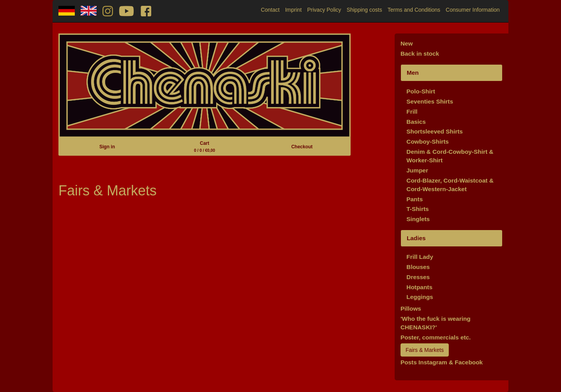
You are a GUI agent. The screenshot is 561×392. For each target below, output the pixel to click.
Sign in (107, 147)
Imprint (294, 10)
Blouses (418, 267)
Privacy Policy (324, 10)
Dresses (418, 277)
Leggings (420, 297)
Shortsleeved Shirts (435, 131)
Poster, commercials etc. (436, 337)
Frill (412, 112)
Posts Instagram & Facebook (442, 362)
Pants (415, 199)
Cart (205, 147)
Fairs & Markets (425, 350)
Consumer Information (473, 10)
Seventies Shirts (430, 101)
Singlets (418, 219)
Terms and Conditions (414, 10)
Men (413, 73)
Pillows (411, 309)
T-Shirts (417, 209)
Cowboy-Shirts (428, 142)
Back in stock (420, 54)
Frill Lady (420, 257)
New (407, 43)
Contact (270, 10)
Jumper (417, 170)
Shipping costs (364, 10)
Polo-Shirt (421, 91)
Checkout (302, 147)
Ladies (416, 238)
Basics (416, 122)
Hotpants (419, 287)
